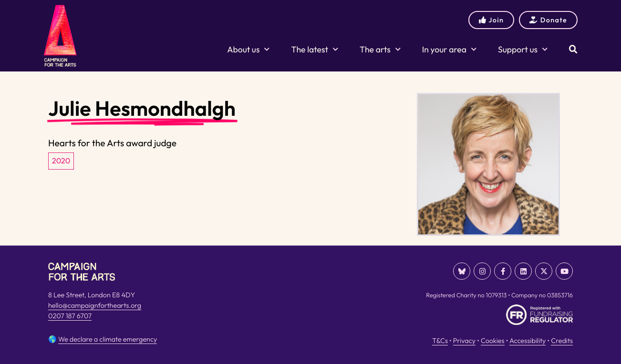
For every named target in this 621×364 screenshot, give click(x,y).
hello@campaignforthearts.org (95, 305)
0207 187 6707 (70, 316)
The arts (380, 50)
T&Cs (440, 341)
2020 (61, 161)
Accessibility (528, 341)
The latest (314, 50)
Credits (562, 341)
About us (248, 50)
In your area (449, 50)
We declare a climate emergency (108, 339)
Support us (523, 50)
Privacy (464, 341)
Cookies (493, 341)
